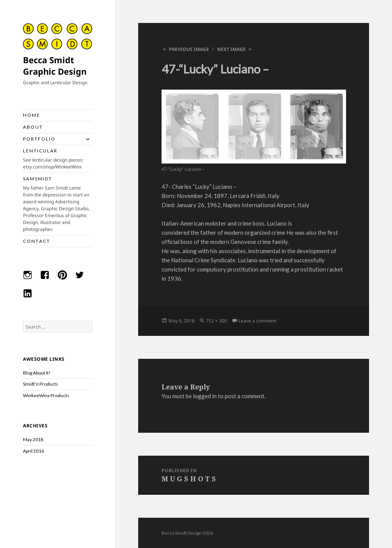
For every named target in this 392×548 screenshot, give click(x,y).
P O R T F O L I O (39, 139)
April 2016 (33, 451)
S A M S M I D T (58, 204)
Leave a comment (257, 321)
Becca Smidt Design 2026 (187, 533)
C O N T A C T (36, 241)
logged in (205, 396)
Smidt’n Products (41, 384)
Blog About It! (37, 373)
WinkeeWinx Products (46, 395)
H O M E (31, 115)
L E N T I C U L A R (58, 159)
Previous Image (189, 49)
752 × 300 (216, 321)
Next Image (231, 49)
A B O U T (33, 127)
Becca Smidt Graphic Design (55, 65)
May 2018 (33, 439)
